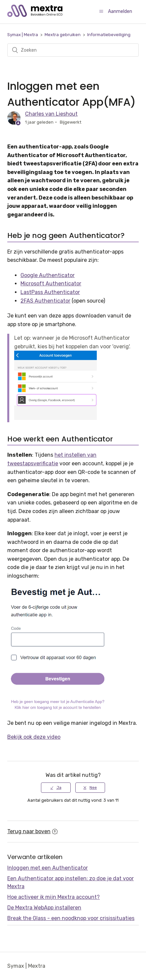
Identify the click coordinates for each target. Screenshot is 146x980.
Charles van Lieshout (51, 114)
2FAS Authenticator (45, 301)
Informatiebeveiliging (109, 35)
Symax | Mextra (23, 35)
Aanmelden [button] (120, 11)
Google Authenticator (48, 275)
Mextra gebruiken (63, 35)
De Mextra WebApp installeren (44, 908)
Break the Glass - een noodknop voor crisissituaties (71, 918)
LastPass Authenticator (50, 292)
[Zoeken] (73, 50)
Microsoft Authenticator (51, 284)
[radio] (56, 787)
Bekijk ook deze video (34, 737)
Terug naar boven (32, 831)
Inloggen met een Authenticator (48, 868)
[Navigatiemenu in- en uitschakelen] (101, 11)
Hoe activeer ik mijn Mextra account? (54, 897)
